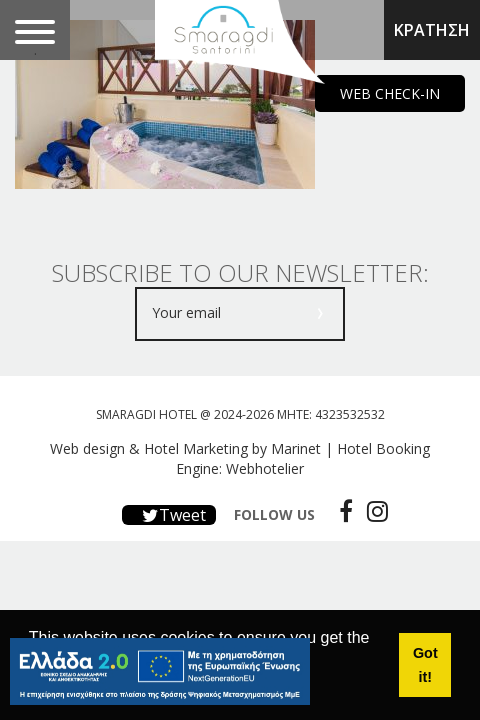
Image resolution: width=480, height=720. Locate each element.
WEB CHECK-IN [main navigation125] (390, 93)
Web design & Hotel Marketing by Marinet (185, 448)
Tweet (169, 515)
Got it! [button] (425, 665)
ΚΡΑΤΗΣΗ (432, 30)
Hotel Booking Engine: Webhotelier (303, 458)
